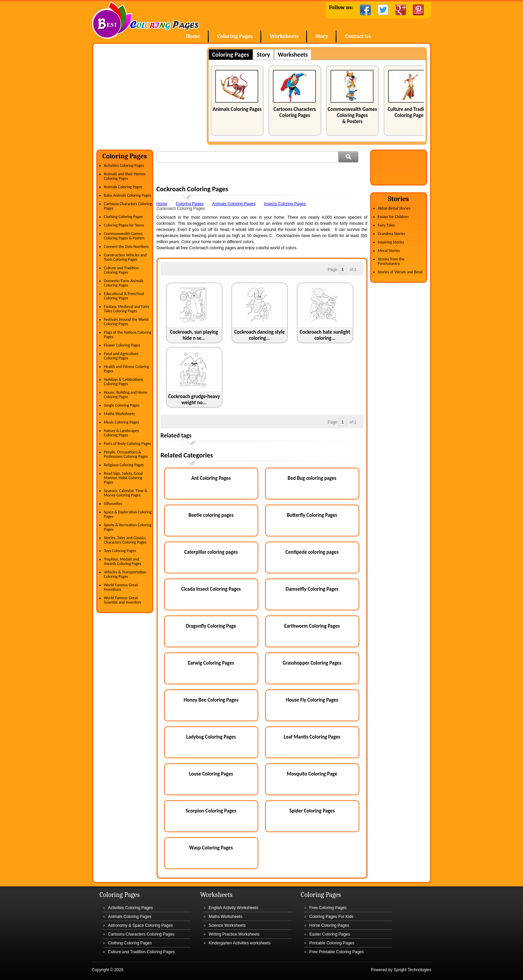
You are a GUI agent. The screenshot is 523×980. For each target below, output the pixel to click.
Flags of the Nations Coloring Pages (128, 335)
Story (322, 36)
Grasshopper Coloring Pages (312, 663)
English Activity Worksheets (234, 908)
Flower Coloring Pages (122, 345)
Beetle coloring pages (211, 515)
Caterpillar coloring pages (211, 552)
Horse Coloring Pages (329, 925)
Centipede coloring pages (312, 552)
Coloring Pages (235, 36)
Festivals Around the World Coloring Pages (126, 322)
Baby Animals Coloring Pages (128, 195)
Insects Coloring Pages (285, 204)
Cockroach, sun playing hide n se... (194, 335)
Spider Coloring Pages (312, 811)
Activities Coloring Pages (124, 165)
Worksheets (284, 36)
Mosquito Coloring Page (312, 774)
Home (146, 20)
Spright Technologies (412, 970)
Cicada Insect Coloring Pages (211, 589)
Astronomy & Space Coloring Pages (140, 925)
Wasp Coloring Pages (211, 848)
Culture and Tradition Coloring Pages (410, 112)
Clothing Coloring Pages (124, 217)
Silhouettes (113, 504)
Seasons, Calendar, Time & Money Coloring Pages (126, 493)
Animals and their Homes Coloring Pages (125, 176)
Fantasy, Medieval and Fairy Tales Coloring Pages (127, 309)
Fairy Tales (386, 225)
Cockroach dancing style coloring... (259, 335)
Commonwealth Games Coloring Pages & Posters (352, 115)
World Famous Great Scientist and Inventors (123, 600)
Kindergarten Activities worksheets (240, 943)
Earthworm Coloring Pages (312, 626)
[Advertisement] (153, 95)
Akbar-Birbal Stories (394, 208)
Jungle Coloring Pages (122, 405)
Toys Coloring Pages (120, 551)
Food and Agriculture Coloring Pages (121, 356)
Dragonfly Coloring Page (211, 626)
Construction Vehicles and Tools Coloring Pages (125, 257)
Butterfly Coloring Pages (312, 515)
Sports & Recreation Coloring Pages (128, 527)
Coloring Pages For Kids (331, 917)
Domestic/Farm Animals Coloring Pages (124, 283)
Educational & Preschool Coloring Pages (124, 296)
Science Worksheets (227, 925)
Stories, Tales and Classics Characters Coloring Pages (125, 540)
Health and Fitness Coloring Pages (127, 369)
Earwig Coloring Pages (211, 663)
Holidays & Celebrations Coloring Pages (124, 382)
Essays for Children (393, 217)
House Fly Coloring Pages (312, 700)
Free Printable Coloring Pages (337, 952)
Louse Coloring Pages (211, 774)
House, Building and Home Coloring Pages (126, 395)
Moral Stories (389, 251)
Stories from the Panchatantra (391, 261)
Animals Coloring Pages (237, 109)
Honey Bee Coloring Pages (211, 700)
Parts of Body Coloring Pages (128, 444)
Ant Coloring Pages (211, 478)
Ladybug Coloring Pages (211, 737)
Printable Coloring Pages (332, 943)
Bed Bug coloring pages (312, 478)
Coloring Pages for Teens (124, 225)
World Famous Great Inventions (121, 587)
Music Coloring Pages (122, 422)
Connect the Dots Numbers (126, 247)
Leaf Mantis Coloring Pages (312, 737)
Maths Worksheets (119, 414)
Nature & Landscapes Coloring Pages (122, 433)
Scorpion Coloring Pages (211, 811)
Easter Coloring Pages (330, 934)
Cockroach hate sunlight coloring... (325, 335)
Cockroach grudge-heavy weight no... (194, 399)
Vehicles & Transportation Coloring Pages (125, 574)
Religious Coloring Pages (124, 465)
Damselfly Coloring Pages (312, 589)
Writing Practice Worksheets (234, 934)
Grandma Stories (392, 234)
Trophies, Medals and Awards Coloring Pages (123, 561)
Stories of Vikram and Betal (400, 272)
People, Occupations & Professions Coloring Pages (126, 454)
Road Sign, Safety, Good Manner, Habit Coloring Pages (124, 478)
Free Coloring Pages (328, 908)
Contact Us (358, 36)
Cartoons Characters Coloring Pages (295, 112)
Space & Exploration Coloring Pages (128, 514)
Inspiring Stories (391, 242)
